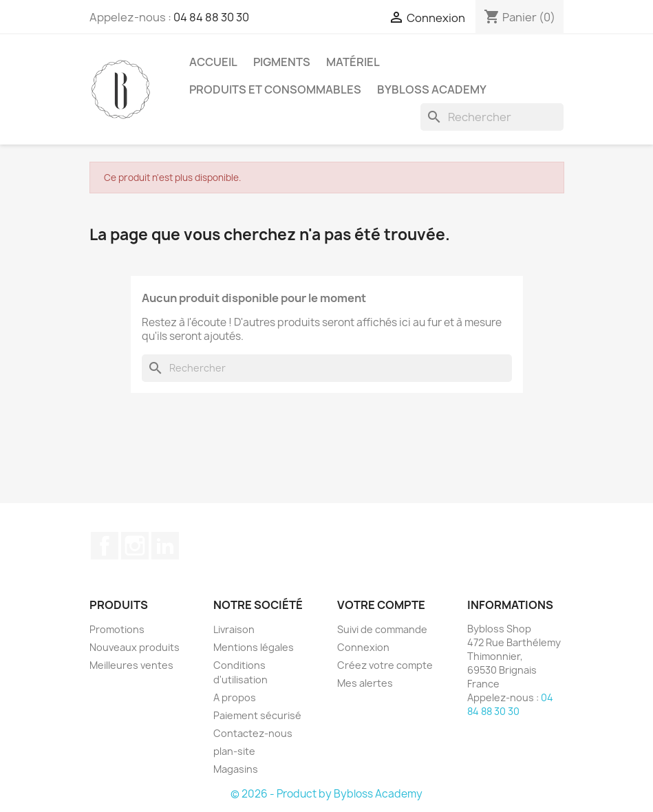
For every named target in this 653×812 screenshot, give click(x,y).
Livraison (234, 629)
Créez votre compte (385, 665)
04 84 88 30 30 (211, 17)
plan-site (234, 751)
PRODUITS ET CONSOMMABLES (275, 89)
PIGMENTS (282, 62)
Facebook (105, 546)
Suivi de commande (382, 629)
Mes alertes (365, 683)
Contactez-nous (253, 733)
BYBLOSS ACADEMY (432, 89)
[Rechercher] (492, 117)
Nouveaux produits (135, 647)
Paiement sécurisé (257, 715)
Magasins (236, 769)
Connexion (363, 647)
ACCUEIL (213, 62)
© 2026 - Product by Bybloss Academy (326, 794)
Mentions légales (254, 647)
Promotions (117, 629)
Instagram (135, 546)
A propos (235, 697)
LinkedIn (165, 546)
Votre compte (381, 605)
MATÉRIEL (353, 62)
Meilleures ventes (131, 665)
